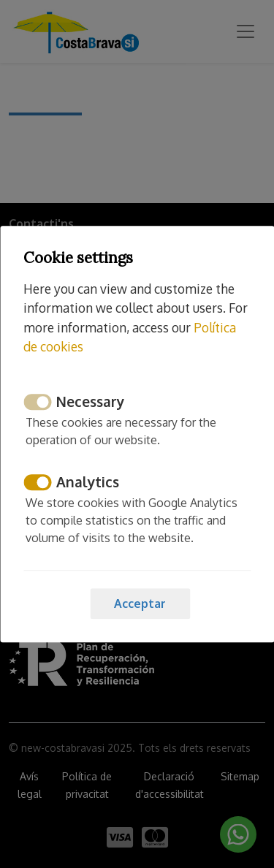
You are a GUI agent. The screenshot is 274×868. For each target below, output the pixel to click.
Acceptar (140, 604)
